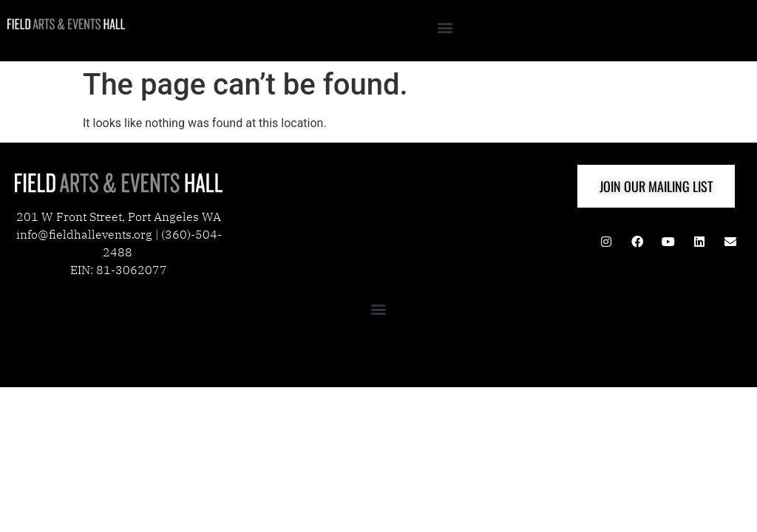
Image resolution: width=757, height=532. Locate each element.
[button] (445, 27)
